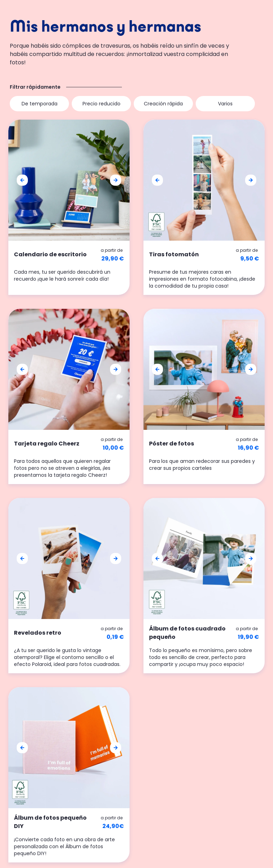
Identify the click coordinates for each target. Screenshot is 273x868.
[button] (22, 180)
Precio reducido (102, 104)
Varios (225, 104)
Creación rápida (163, 104)
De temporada (40, 104)
